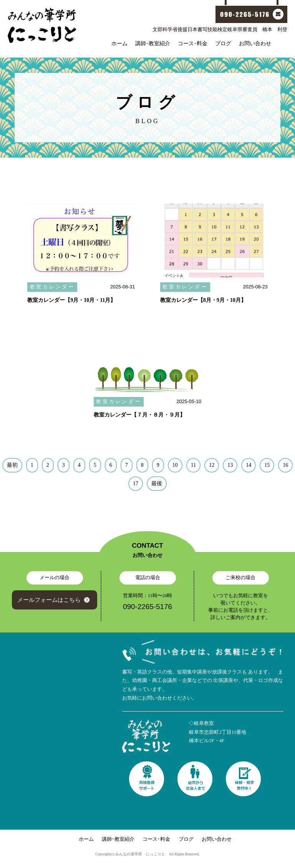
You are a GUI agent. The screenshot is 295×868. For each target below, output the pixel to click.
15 (267, 465)
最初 (12, 465)
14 (249, 465)
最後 (157, 483)
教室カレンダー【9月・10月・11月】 (71, 300)
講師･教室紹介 (153, 43)
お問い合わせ (255, 43)
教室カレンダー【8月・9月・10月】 (203, 300)
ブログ (223, 43)
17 (136, 483)
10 (175, 465)
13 (230, 465)
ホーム (119, 43)
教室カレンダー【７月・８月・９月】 (139, 415)
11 (193, 465)
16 (285, 465)
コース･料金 (193, 43)
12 (212, 465)
